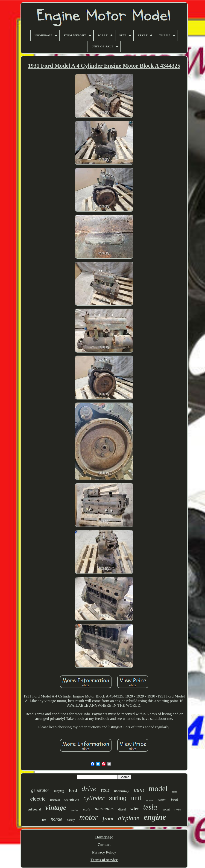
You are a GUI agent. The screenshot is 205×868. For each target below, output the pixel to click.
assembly (122, 790)
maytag (59, 791)
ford (73, 790)
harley (71, 820)
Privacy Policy (104, 852)
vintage (56, 807)
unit (136, 798)
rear (105, 790)
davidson (72, 799)
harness (55, 800)
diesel (122, 809)
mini (139, 790)
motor (89, 817)
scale (86, 809)
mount (166, 809)
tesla (150, 807)
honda (57, 819)
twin (178, 809)
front (108, 819)
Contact (104, 845)
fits (44, 820)
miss (175, 792)
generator (40, 790)
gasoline (75, 810)
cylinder (94, 798)
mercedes (104, 808)
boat (175, 799)
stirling (118, 798)
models (150, 800)
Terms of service (104, 860)
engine (155, 817)
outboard (34, 810)
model (158, 789)
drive (89, 789)
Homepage (104, 837)
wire (135, 809)
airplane (129, 818)
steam (162, 800)
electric (38, 799)
